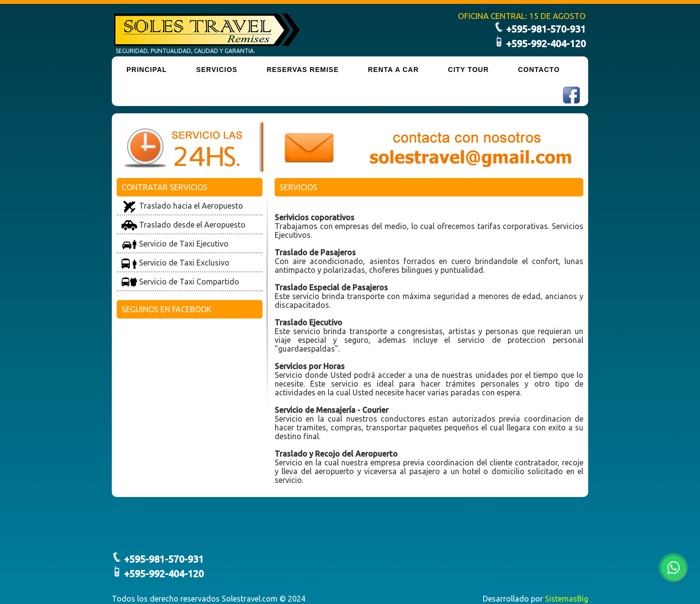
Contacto (539, 70)
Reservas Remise (302, 70)
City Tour (469, 70)
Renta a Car (394, 70)
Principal (147, 70)
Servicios (217, 70)
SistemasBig (567, 599)
